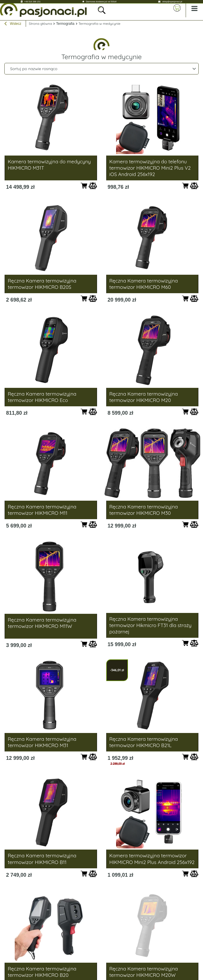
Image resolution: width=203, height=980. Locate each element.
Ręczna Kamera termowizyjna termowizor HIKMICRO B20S (42, 284)
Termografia (65, 24)
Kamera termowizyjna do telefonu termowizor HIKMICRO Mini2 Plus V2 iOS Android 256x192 (150, 168)
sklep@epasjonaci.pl (172, 2)
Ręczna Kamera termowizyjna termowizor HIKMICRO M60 (144, 284)
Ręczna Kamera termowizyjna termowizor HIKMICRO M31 (42, 742)
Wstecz (13, 24)
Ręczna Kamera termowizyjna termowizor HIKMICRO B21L (144, 742)
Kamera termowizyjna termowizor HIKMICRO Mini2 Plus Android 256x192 (152, 859)
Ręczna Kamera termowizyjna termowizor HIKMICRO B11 (42, 859)
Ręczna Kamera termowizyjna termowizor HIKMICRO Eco (42, 397)
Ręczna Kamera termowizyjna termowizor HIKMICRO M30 (144, 510)
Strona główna (41, 24)
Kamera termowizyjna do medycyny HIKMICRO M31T (49, 165)
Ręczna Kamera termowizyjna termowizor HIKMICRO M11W (42, 623)
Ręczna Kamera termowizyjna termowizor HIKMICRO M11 (42, 510)
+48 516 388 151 (32, 2)
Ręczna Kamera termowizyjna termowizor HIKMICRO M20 (144, 397)
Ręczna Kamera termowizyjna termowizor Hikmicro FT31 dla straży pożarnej (151, 625)
